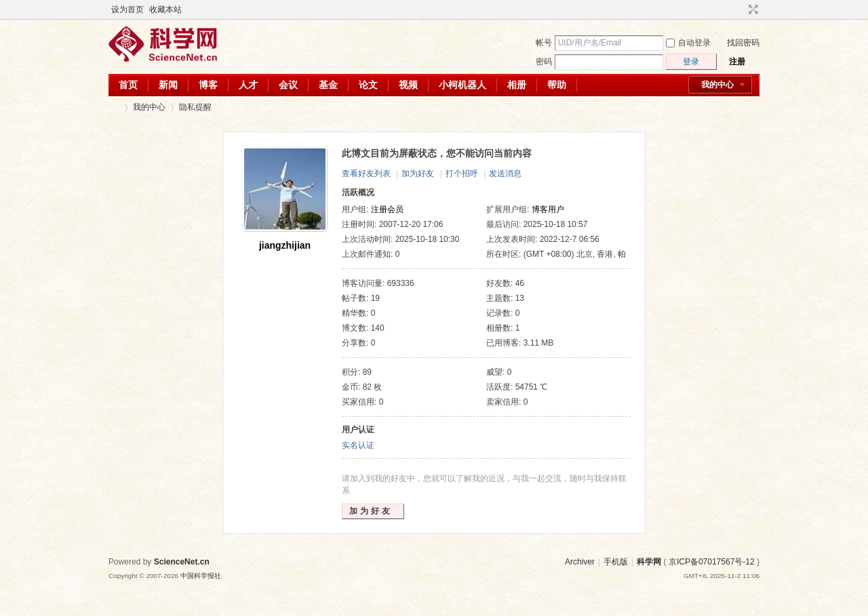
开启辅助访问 (741, 9)
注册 (737, 62)
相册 (517, 85)
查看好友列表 (366, 173)
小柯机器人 (462, 85)
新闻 (168, 85)
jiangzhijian (285, 245)
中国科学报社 (201, 576)
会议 (288, 85)
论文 (368, 85)
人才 (248, 85)
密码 (544, 62)
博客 (208, 85)
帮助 (557, 85)
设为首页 (127, 9)
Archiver (580, 562)
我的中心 (717, 85)
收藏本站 (165, 9)
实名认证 (358, 445)
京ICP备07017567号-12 (712, 562)
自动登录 (688, 43)
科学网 (114, 107)
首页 (128, 85)
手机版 (616, 562)
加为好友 (418, 173)
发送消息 (505, 173)
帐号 (544, 43)
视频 (408, 85)
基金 (328, 85)
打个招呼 (462, 173)
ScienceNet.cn (182, 562)
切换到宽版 (752, 9)
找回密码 (743, 43)
